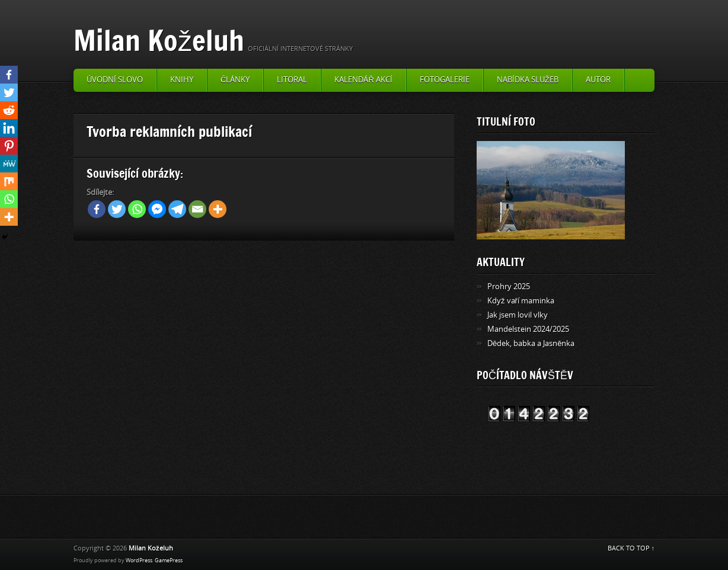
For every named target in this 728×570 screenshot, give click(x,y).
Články (235, 80)
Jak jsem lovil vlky (518, 315)
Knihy (182, 80)
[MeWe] (9, 164)
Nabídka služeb (528, 80)
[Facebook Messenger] (157, 209)
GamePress (169, 561)
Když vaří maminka (521, 301)
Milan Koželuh (159, 40)
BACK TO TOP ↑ (631, 548)
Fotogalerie (445, 80)
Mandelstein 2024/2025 (528, 329)
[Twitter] (117, 209)
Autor (598, 80)
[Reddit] (9, 110)
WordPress (139, 561)
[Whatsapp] (137, 209)
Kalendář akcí (363, 80)
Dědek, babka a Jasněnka (531, 343)
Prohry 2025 (509, 286)
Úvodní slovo (115, 80)
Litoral (292, 80)
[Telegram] (177, 209)
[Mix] (9, 181)
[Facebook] (97, 209)
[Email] (197, 209)
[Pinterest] (9, 146)
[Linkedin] (9, 128)
